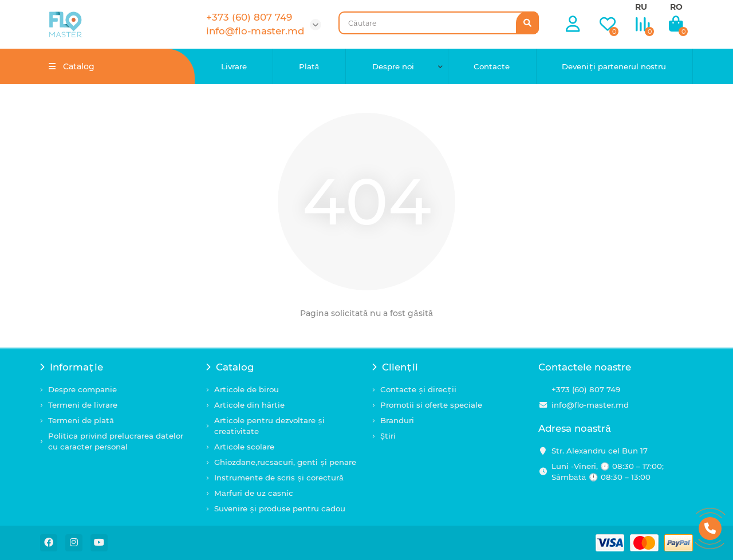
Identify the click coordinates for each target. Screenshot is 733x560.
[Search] (439, 23)
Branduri (397, 420)
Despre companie (82, 389)
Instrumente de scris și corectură (279, 478)
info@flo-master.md (590, 405)
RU (641, 7)
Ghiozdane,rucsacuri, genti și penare (285, 462)
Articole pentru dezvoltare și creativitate (269, 426)
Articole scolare (244, 447)
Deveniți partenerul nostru (614, 66)
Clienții (395, 367)
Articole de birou (247, 389)
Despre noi (393, 66)
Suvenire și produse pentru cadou (280, 508)
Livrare (234, 66)
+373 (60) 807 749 (586, 389)
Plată (309, 66)
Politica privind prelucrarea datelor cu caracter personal (116, 441)
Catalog (230, 367)
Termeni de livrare (83, 405)
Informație (72, 367)
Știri (388, 436)
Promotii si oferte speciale (431, 405)
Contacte (492, 66)
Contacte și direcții (418, 389)
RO (676, 7)
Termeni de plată (81, 420)
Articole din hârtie (249, 405)
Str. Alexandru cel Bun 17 (600, 451)
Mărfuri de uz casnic (254, 493)
